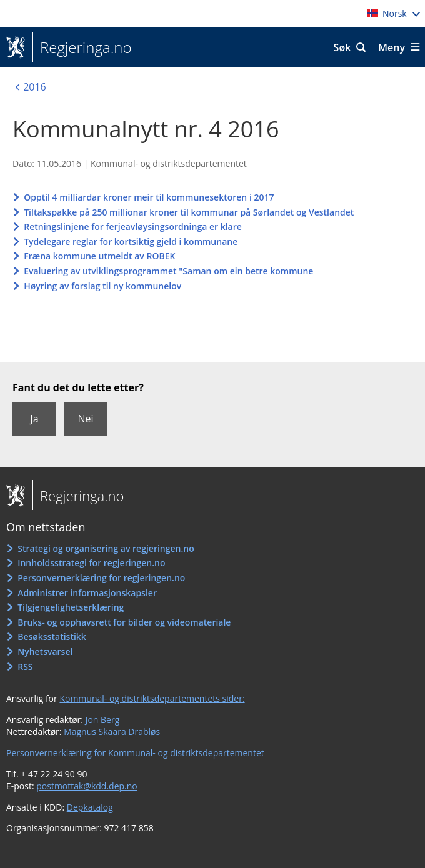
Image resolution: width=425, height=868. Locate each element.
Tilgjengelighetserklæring (71, 607)
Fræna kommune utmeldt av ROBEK (99, 256)
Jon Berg (103, 720)
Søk (342, 47)
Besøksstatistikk (52, 636)
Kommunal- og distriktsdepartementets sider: (152, 698)
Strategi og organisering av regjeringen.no (106, 548)
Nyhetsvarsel (45, 651)
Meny (392, 47)
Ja (34, 419)
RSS (25, 666)
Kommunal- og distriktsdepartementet (169, 163)
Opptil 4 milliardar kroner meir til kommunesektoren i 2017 (149, 197)
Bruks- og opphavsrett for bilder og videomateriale (124, 622)
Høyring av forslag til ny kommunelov (102, 286)
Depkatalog (90, 807)
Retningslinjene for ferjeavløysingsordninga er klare (133, 227)
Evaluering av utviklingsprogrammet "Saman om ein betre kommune (168, 271)
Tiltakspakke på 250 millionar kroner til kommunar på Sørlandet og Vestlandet (189, 212)
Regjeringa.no (82, 47)
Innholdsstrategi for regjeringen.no (91, 563)
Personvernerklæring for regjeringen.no (101, 578)
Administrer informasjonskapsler (87, 593)
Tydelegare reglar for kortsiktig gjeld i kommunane (131, 242)
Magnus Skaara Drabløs (112, 731)
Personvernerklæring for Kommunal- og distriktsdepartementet (135, 753)
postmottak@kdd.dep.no (87, 786)
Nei (85, 419)
